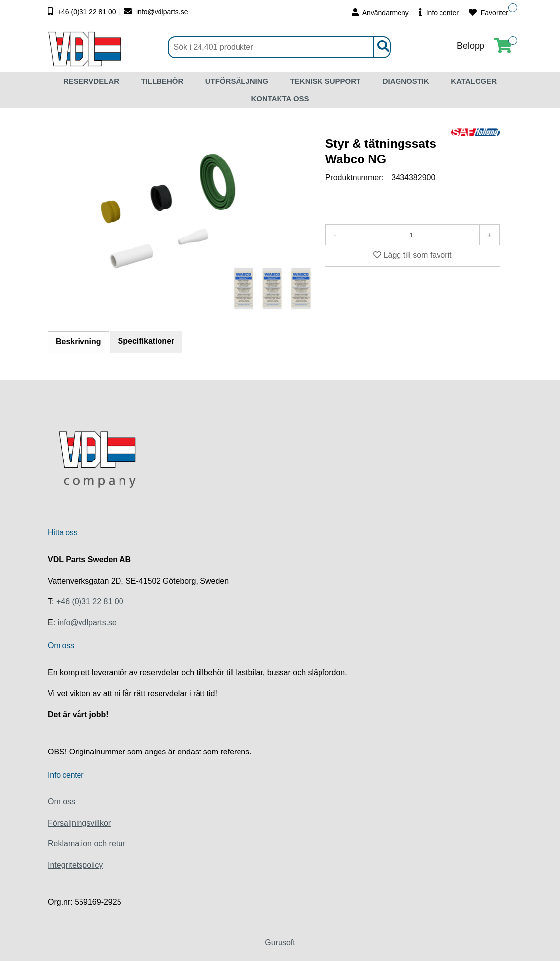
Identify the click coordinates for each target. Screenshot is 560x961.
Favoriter (488, 13)
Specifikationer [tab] (146, 341)
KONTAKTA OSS (280, 99)
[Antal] (411, 235)
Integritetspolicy (75, 865)
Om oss (61, 802)
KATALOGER (474, 81)
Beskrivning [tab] (79, 342)
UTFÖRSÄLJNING (237, 81)
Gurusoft (280, 942)
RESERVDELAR (91, 81)
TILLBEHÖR (162, 81)
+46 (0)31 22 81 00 (83, 12)
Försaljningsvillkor (79, 823)
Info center (439, 13)
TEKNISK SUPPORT (326, 81)
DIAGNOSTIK (406, 81)
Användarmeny (380, 13)
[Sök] (279, 47)
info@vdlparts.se (156, 12)
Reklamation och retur (87, 844)
